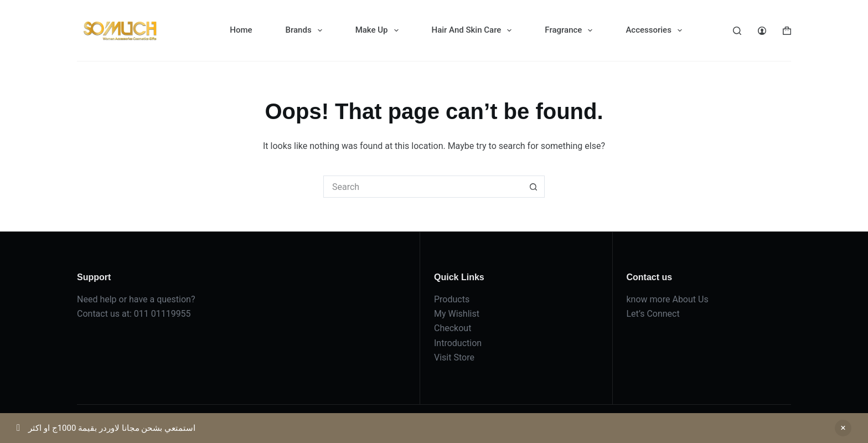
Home (241, 30)
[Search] (737, 31)
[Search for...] (423, 187)
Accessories (656, 30)
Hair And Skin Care (474, 30)
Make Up (379, 30)
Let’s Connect (653, 314)
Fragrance (571, 30)
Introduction (458, 343)
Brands (306, 30)
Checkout (453, 328)
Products (452, 299)
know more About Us (668, 299)
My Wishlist (457, 314)
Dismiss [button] (843, 428)
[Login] (762, 31)
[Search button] (534, 187)
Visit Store (454, 357)
